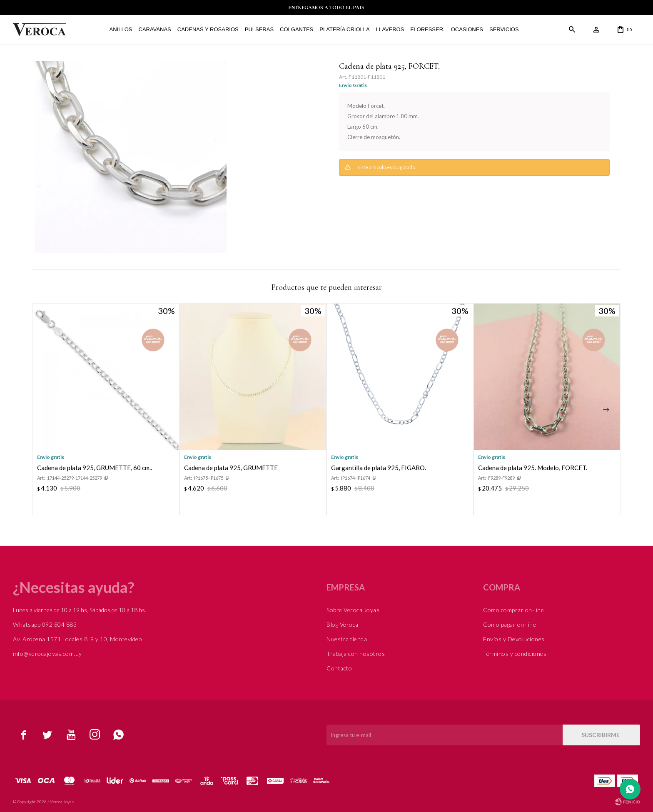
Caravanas (154, 29)
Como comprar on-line (513, 610)
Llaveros (389, 29)
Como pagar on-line (510, 624)
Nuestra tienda (347, 639)
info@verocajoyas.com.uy (47, 654)
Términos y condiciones (515, 654)
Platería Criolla (344, 29)
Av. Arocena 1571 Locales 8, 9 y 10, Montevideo (77, 639)
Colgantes (296, 29)
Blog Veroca (343, 624)
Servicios (503, 29)
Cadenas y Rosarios (207, 29)
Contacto (339, 668)
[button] (606, 410)
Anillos (120, 29)
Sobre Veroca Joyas (353, 610)
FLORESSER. (427, 29)
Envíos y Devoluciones (514, 639)
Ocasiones (466, 29)
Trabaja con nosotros (356, 654)
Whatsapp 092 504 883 (45, 624)
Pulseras (258, 29)
